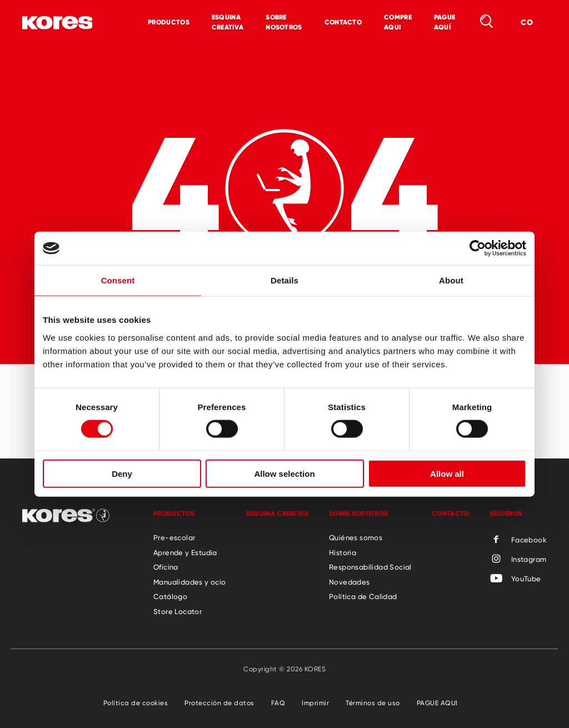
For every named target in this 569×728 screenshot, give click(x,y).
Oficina (166, 567)
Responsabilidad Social (370, 567)
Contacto (343, 22)
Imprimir (315, 703)
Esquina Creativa (228, 22)
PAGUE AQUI (437, 703)
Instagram (518, 560)
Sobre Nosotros (284, 22)
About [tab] (451, 280)
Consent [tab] (118, 280)
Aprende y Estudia (185, 552)
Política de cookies (136, 703)
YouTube (515, 579)
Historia (343, 552)
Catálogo (170, 596)
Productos (169, 22)
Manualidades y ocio (190, 582)
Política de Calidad (363, 596)
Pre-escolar (174, 537)
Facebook (518, 540)
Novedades (350, 582)
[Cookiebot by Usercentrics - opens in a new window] (478, 248)
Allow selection (284, 473)
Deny (122, 473)
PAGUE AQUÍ (445, 22)
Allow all (447, 473)
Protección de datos (219, 703)
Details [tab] (284, 280)
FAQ (278, 703)
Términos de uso (373, 703)
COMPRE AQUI (398, 22)
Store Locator (178, 611)
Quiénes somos (356, 537)
